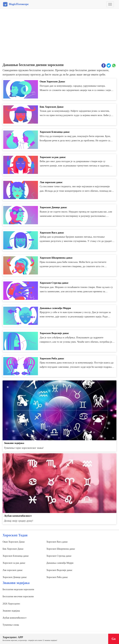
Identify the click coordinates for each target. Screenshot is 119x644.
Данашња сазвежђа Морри (60, 563)
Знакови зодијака (11, 611)
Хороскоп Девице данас (15, 577)
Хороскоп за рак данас (14, 563)
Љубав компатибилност (15, 618)
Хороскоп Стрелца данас (59, 556)
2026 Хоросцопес (11, 604)
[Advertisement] (59, 36)
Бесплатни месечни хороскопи (18, 596)
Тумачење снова (11, 625)
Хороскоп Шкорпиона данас (61, 549)
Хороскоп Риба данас (57, 577)
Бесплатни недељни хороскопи (18, 589)
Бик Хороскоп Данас (13, 549)
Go (114, 639)
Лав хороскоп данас (13, 570)
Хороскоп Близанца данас (16, 556)
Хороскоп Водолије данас (59, 570)
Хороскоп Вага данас (57, 542)
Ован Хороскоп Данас (14, 542)
